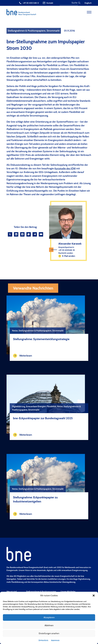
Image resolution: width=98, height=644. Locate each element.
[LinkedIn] (16, 234)
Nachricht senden (66, 253)
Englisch (88, 3)
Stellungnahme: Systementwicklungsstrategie (41, 339)
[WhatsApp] (29, 234)
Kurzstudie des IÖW (65, 168)
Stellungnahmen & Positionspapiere (41, 591)
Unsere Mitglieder (68, 591)
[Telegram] (35, 234)
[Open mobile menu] (89, 12)
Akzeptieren (49, 617)
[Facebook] (22, 234)
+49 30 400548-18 (66, 250)
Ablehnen (49, 625)
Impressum (55, 640)
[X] (10, 234)
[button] (94, 596)
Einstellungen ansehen (49, 633)
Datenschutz (43, 640)
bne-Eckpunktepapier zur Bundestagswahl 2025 (43, 418)
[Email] (41, 234)
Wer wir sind (12, 591)
